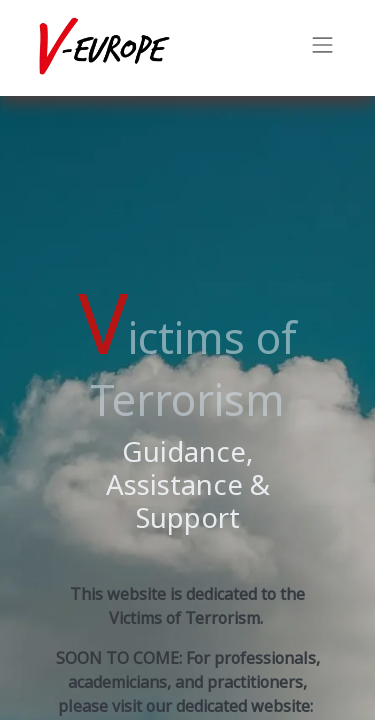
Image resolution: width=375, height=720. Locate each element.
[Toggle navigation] (323, 48)
